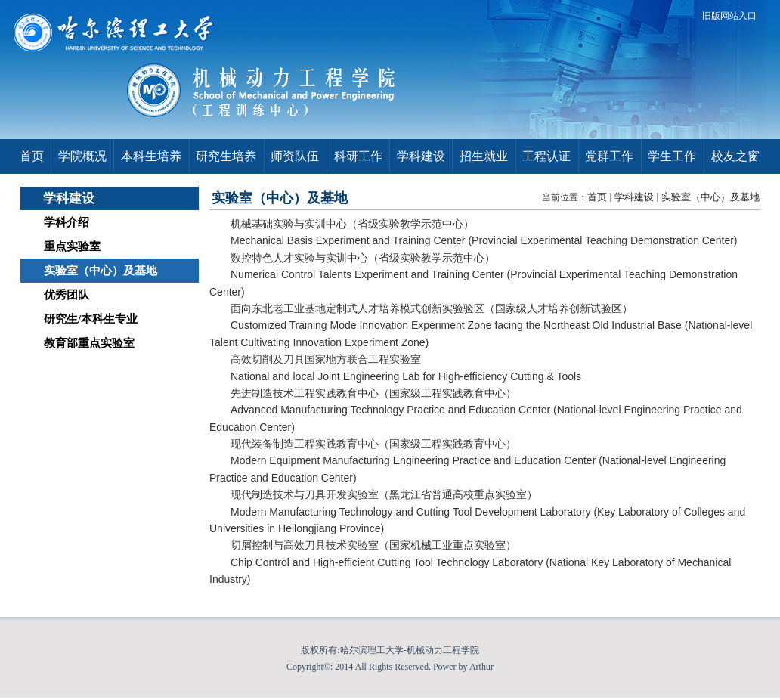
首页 (597, 197)
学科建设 (634, 197)
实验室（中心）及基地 (710, 197)
